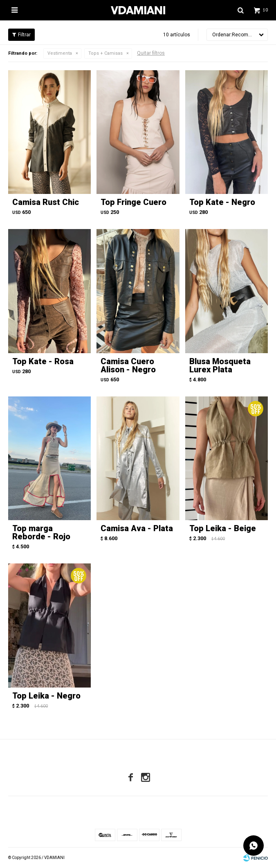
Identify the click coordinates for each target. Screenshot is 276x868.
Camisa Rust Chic (46, 202)
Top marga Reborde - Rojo (41, 532)
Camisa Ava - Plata (137, 528)
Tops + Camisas (105, 53)
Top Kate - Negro (222, 202)
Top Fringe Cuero (134, 202)
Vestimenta (60, 53)
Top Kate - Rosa (43, 361)
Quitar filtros (151, 53)
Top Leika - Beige (223, 528)
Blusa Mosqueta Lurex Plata (220, 365)
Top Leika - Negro (46, 696)
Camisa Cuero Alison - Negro (128, 365)
